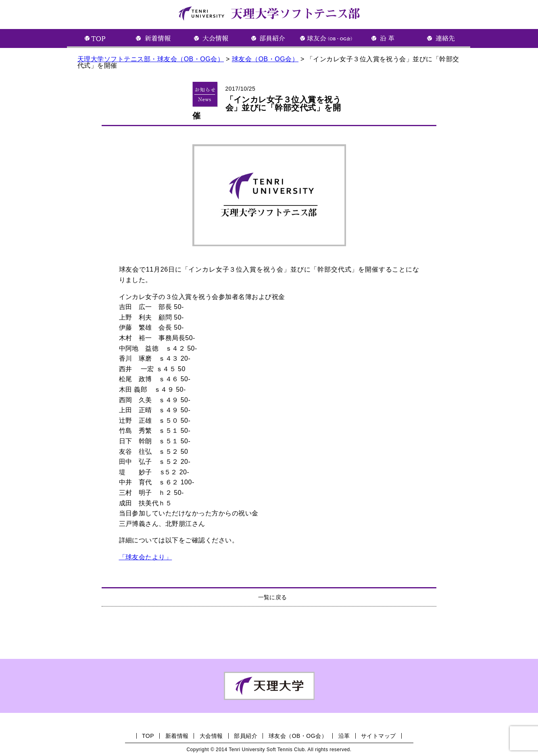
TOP (148, 736)
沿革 (344, 736)
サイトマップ (378, 736)
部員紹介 (246, 736)
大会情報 (211, 736)
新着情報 (177, 736)
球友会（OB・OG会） (298, 736)
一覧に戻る (273, 597)
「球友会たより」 (146, 557)
